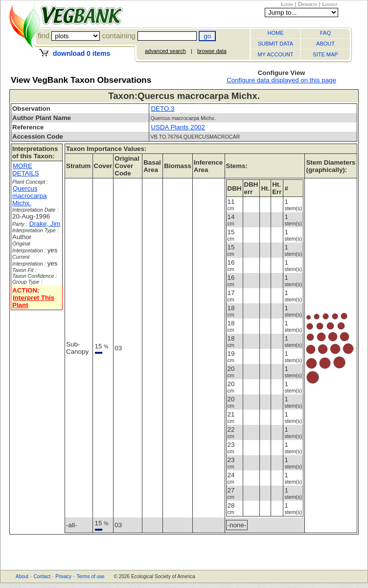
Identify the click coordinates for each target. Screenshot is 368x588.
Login (287, 4)
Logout (330, 4)
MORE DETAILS (26, 170)
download (81, 53)
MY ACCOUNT (275, 54)
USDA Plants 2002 (178, 127)
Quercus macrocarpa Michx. (29, 196)
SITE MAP (325, 54)
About (22, 576)
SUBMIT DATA (276, 44)
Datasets (308, 4)
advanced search (165, 51)
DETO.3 (162, 109)
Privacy (63, 576)
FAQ (325, 33)
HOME (276, 33)
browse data (212, 51)
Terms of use (90, 576)
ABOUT (325, 44)
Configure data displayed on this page (281, 80)
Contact (42, 576)
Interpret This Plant (33, 301)
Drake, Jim (45, 224)
